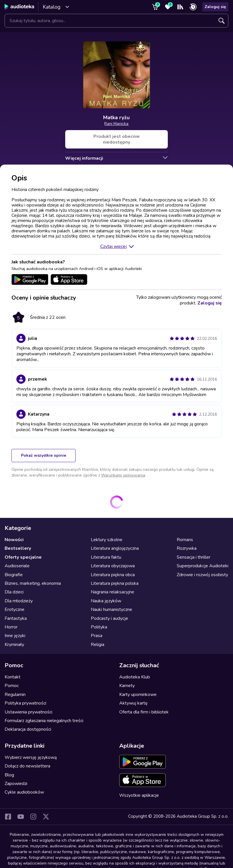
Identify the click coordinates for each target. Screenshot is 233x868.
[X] (46, 817)
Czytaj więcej (113, 246)
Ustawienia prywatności (28, 712)
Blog (9, 775)
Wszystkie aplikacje (139, 795)
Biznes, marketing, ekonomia (33, 583)
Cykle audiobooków (24, 792)
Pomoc (12, 686)
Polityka (99, 627)
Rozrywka (187, 548)
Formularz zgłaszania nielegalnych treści (44, 721)
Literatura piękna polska (115, 583)
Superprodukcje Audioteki (203, 566)
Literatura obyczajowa (113, 566)
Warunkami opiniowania (123, 475)
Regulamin (15, 695)
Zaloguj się (215, 7)
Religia (98, 645)
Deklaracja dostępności (28, 729)
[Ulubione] (168, 7)
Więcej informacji (84, 158)
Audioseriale (17, 566)
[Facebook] (8, 817)
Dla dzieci (14, 592)
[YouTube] (21, 817)
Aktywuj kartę (133, 703)
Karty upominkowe (138, 695)
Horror (11, 627)
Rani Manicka (116, 124)
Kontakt (12, 677)
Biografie (14, 575)
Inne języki (15, 636)
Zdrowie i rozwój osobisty (202, 575)
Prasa (97, 636)
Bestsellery (18, 548)
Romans (185, 540)
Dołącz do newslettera (27, 766)
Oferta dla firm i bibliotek (144, 712)
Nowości (14, 540)
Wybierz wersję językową (31, 757)
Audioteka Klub (135, 677)
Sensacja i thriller (193, 557)
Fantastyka (16, 618)
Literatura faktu (106, 557)
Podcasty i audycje (109, 618)
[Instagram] (33, 817)
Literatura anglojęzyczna (115, 548)
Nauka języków (106, 601)
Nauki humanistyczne (111, 609)
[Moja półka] (180, 7)
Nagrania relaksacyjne (112, 592)
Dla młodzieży (19, 601)
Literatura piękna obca (113, 575)
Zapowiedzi (16, 784)
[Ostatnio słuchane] (193, 7)
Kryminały (14, 645)
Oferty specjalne (23, 557)
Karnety (127, 686)
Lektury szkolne (107, 540)
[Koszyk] (155, 7)
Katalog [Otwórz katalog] (56, 7)
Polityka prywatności (25, 703)
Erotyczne (15, 609)
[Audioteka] (19, 7)
